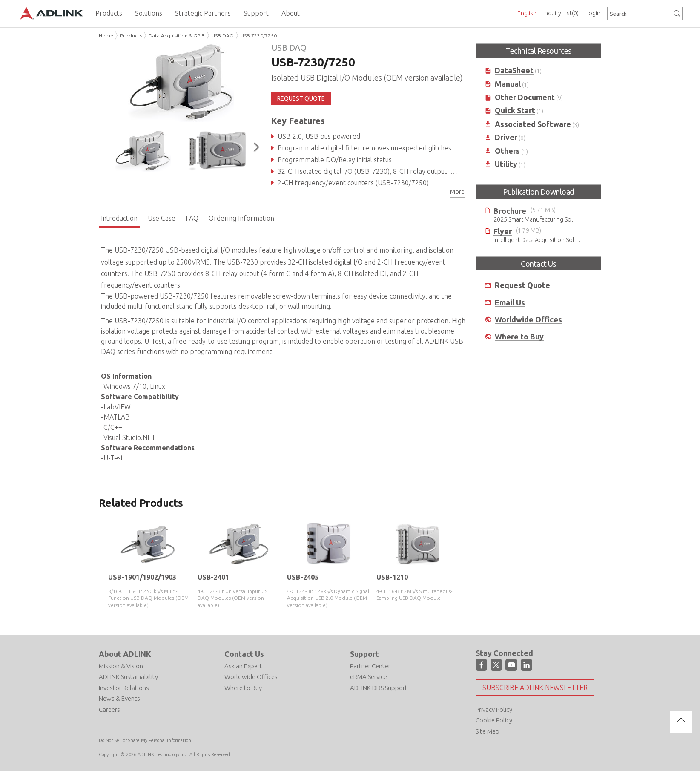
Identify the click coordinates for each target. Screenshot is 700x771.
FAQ (192, 218)
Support (364, 654)
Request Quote (522, 285)
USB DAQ (223, 36)
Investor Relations (124, 688)
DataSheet (514, 70)
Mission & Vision (121, 666)
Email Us (510, 303)
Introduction (119, 218)
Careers (109, 709)
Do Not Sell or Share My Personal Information (145, 740)
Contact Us (244, 654)
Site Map (488, 731)
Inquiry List (561, 13)
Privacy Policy (494, 709)
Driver (506, 137)
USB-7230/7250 (259, 36)
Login (593, 13)
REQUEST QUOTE (301, 98)
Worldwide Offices (528, 320)
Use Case (162, 218)
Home (106, 36)
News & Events (119, 698)
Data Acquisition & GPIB (177, 36)
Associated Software (533, 124)
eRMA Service (369, 677)
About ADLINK (125, 654)
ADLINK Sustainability (128, 677)
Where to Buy (519, 337)
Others (507, 151)
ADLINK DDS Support (379, 688)
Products (131, 36)
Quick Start (515, 111)
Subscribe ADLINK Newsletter (535, 688)
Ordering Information (241, 218)
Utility (506, 164)
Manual (508, 84)
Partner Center (370, 666)
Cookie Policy (494, 720)
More (457, 192)
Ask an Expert (243, 666)
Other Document (525, 97)
